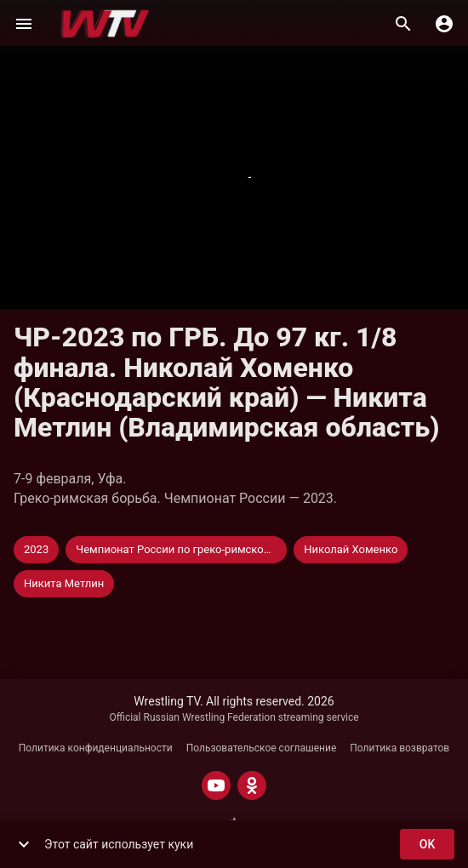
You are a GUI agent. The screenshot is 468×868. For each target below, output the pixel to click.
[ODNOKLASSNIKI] (252, 785)
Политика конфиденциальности (96, 748)
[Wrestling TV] (105, 24)
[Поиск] (403, 24)
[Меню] (24, 24)
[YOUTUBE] (216, 785)
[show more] (24, 844)
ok (427, 845)
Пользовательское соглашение (262, 748)
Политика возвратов (400, 748)
